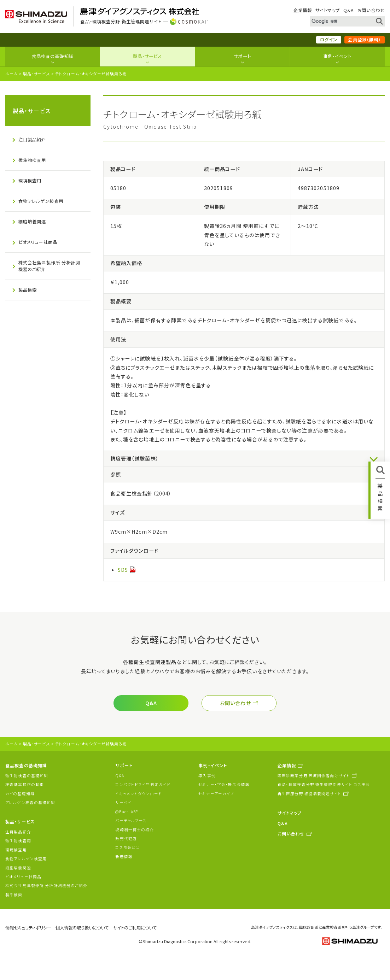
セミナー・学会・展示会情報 (224, 784)
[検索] (339, 21)
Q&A (349, 10)
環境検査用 (30, 181)
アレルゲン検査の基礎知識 (30, 802)
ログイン (329, 40)
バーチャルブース (131, 820)
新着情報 (124, 856)
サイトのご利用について (135, 928)
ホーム (11, 74)
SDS (123, 570)
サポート (242, 56)
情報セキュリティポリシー (28, 928)
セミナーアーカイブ (216, 794)
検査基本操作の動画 (25, 784)
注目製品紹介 (32, 140)
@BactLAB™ (127, 812)
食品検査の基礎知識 (53, 56)
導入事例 (207, 776)
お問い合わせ (371, 10)
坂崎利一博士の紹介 (135, 830)
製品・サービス (148, 56)
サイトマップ (328, 10)
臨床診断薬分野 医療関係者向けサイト (314, 776)
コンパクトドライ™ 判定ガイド (143, 784)
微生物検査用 (32, 160)
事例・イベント (337, 56)
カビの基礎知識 (20, 794)
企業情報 (303, 10)
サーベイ (124, 802)
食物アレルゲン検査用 (41, 201)
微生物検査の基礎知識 (27, 776)
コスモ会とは (127, 847)
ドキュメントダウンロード (139, 794)
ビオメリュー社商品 (38, 242)
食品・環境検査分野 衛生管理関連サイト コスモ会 (324, 784)
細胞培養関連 (32, 222)
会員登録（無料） (364, 40)
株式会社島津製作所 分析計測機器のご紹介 (49, 266)
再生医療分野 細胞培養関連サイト (310, 794)
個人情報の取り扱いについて (82, 928)
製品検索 (28, 290)
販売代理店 (126, 838)
